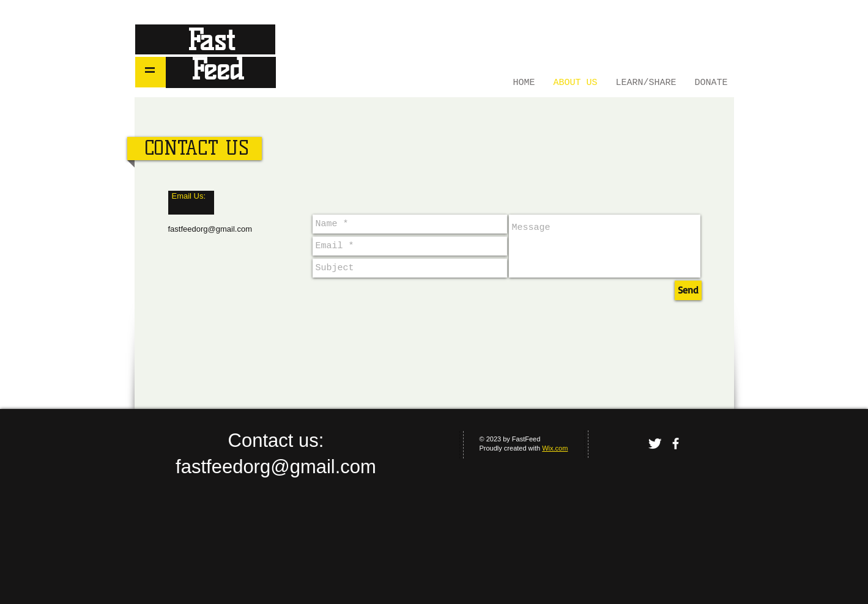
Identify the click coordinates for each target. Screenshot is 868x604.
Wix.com (555, 448)
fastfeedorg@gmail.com (210, 229)
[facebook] (676, 444)
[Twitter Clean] (655, 444)
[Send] (688, 290)
